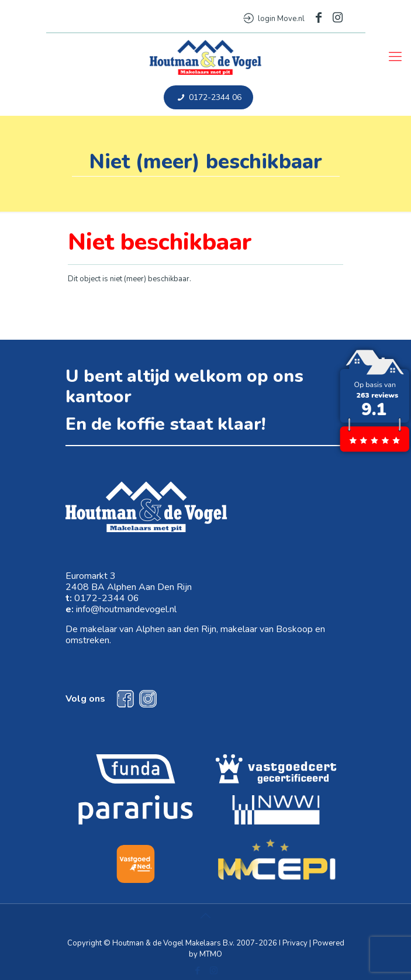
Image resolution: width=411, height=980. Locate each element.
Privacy (295, 943)
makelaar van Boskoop (267, 629)
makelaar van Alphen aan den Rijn (148, 629)
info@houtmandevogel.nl (126, 609)
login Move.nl (274, 19)
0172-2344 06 (209, 97)
